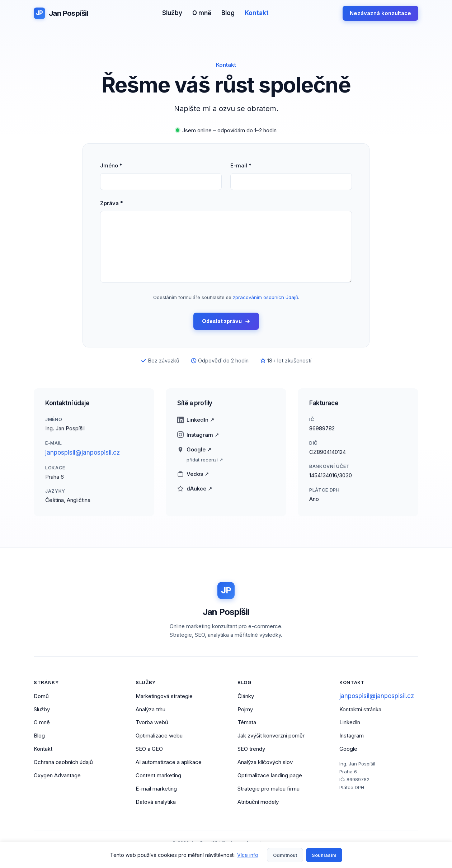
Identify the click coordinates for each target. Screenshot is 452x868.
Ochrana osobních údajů (63, 762)
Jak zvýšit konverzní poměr (271, 736)
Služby (172, 13)
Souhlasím (324, 855)
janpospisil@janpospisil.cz (83, 457)
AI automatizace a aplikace (169, 762)
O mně (202, 13)
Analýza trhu (150, 710)
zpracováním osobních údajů (265, 297)
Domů (41, 696)
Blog (228, 13)
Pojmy (245, 710)
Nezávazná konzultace (380, 13)
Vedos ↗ (193, 478)
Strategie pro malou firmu (269, 789)
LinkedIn (350, 723)
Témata (247, 723)
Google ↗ (194, 454)
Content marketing (158, 776)
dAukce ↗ (195, 493)
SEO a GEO (149, 750)
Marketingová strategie (164, 696)
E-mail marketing (156, 789)
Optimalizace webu (159, 736)
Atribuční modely (258, 802)
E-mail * (241, 165)
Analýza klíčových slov (265, 762)
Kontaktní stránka (360, 710)
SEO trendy (251, 750)
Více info (248, 855)
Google (348, 750)
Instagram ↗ (198, 439)
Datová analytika (156, 802)
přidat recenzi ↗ (205, 464)
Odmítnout (285, 855)
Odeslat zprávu (226, 321)
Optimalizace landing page (270, 776)
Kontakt (257, 13)
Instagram (352, 736)
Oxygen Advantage (57, 776)
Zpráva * (112, 203)
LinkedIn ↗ (196, 424)
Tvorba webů (152, 723)
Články (246, 696)
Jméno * (111, 165)
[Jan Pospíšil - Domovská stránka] (61, 13)
